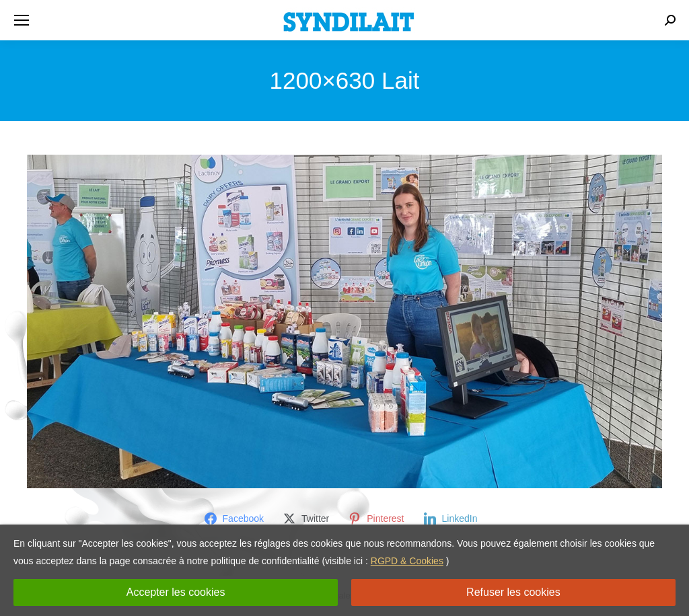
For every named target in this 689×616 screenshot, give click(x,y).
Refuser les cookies (513, 592)
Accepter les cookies (176, 592)
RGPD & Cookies (407, 561)
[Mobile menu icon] (22, 20)
